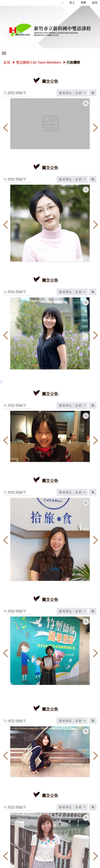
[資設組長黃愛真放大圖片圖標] (86, 622)
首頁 (95, 3)
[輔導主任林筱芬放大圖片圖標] (86, 503)
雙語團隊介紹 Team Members (38, 62)
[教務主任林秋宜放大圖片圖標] (86, 416)
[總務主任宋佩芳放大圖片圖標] (86, 190)
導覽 (83, 3)
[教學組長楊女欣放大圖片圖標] (86, 302)
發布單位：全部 (71, 93)
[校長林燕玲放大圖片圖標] (86, 103)
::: (63, 3)
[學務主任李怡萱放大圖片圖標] (86, 731)
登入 (72, 3)
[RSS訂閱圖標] (93, 93)
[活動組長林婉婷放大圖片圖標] (86, 818)
